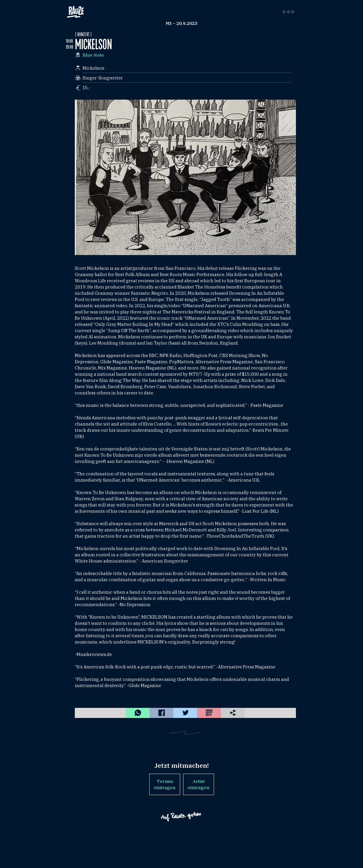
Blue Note (93, 55)
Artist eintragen (198, 784)
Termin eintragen (165, 784)
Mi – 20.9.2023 (181, 23)
